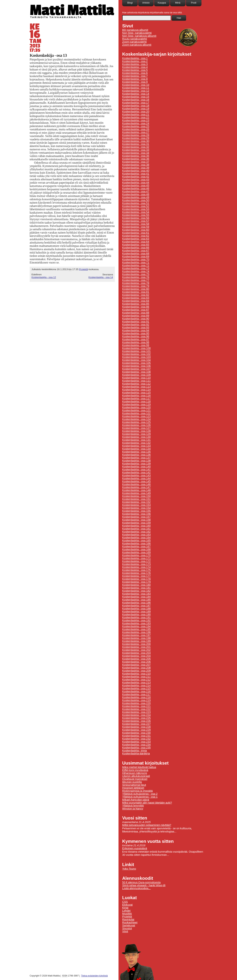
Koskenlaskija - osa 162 (136, 532)
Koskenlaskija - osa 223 (136, 712)
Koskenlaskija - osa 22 (136, 117)
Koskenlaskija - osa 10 (136, 85)
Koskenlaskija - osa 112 (136, 384)
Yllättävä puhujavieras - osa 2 (140, 794)
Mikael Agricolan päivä (136, 800)
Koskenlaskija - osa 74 (136, 271)
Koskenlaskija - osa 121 (136, 410)
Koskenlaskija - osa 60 (136, 230)
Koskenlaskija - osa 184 (136, 597)
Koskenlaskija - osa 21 (136, 114)
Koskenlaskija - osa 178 (136, 579)
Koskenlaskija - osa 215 (136, 688)
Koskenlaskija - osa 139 (136, 464)
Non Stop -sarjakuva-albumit (139, 36)
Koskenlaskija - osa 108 (136, 372)
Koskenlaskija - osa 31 (136, 144)
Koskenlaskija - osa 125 (136, 422)
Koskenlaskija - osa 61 (136, 233)
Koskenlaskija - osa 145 (136, 481)
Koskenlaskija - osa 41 (136, 174)
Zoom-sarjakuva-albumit (137, 45)
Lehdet (126, 911)
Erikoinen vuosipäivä (135, 848)
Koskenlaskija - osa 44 (136, 183)
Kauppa (162, 3)
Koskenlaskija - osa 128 (136, 431)
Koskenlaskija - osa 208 (136, 668)
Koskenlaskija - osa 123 (136, 416)
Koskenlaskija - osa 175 (136, 570)
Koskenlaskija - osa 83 (136, 298)
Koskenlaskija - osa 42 (136, 177)
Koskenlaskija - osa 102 (136, 354)
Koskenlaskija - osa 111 (136, 381)
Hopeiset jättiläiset (133, 788)
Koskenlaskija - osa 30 (136, 141)
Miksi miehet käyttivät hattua (139, 767)
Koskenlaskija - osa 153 (136, 505)
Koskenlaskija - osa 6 (135, 73)
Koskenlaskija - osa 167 (136, 546)
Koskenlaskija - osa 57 (136, 221)
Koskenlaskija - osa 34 (136, 153)
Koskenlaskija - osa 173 (136, 564)
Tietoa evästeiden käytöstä (94, 976)
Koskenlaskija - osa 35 (136, 156)
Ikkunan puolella (132, 782)
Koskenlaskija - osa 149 (136, 493)
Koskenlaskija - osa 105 (136, 363)
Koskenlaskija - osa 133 (136, 446)
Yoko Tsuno (129, 869)
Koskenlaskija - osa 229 (136, 730)
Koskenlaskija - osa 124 (136, 419)
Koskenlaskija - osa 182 (136, 591)
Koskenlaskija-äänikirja (136, 753)
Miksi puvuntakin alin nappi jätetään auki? (147, 803)
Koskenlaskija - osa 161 (136, 529)
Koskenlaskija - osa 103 (136, 357)
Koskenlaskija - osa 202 (136, 650)
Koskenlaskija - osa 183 (136, 594)
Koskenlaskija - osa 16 (136, 100)
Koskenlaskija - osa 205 (136, 659)
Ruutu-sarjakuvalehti (135, 39)
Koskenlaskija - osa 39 (136, 168)
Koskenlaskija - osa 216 (136, 691)
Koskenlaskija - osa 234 (136, 745)
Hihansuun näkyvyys (135, 773)
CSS (125, 902)
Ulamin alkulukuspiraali (136, 776)
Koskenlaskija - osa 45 (136, 185)
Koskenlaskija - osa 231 (136, 736)
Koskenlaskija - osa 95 (136, 333)
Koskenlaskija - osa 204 (136, 656)
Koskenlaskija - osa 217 (136, 694)
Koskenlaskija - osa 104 (136, 360)
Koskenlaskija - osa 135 (136, 452)
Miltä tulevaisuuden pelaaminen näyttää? (147, 825)
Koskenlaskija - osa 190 (136, 614)
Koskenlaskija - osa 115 (136, 393)
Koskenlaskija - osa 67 (136, 251)
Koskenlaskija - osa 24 (136, 123)
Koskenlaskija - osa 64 (136, 242)
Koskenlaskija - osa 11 (136, 88)
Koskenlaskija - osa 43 (136, 180)
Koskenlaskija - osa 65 (136, 245)
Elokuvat (127, 905)
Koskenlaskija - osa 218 (136, 697)
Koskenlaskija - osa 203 (136, 653)
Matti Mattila (72, 10)
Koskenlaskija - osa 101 (136, 351)
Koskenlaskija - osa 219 (136, 700)
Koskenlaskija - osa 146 (136, 484)
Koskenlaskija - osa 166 (136, 543)
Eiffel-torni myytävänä (135, 770)
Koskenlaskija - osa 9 (135, 82)
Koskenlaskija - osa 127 (136, 428)
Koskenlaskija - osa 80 (136, 289)
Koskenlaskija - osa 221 (136, 706)
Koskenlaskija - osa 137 (136, 458)
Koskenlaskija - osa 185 (136, 600)
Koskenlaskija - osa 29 (136, 138)
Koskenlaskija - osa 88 (136, 313)
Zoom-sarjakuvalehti (134, 42)
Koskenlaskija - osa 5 (135, 70)
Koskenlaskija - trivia (135, 751)
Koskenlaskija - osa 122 (136, 413)
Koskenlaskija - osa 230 (136, 733)
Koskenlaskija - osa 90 (136, 319)
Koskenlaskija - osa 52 (136, 206)
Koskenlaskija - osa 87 (136, 310)
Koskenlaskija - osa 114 (136, 390)
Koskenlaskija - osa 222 (136, 709)
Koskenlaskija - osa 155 (136, 511)
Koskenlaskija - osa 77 (136, 280)
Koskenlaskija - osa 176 (136, 573)
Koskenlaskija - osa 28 (136, 135)
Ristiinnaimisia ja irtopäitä (137, 791)
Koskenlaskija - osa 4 (135, 67)
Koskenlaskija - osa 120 (136, 407)
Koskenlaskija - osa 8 (135, 79)
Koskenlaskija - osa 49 (136, 197)
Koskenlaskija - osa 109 (136, 375)
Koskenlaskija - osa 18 (136, 106)
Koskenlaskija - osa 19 (136, 109)
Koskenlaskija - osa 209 (136, 671)
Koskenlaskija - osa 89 (136, 316)
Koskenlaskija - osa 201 (136, 647)
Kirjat (125, 908)
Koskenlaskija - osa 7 (135, 76)
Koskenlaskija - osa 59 (136, 227)
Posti (194, 3)
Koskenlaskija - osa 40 (136, 171)
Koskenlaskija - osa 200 (136, 644)
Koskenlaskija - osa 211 (136, 677)
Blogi (130, 3)
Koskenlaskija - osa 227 (136, 724)
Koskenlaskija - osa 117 (136, 398)
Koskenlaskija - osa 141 (136, 469)
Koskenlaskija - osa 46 (136, 188)
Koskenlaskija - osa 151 (136, 499)
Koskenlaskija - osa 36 (136, 159)
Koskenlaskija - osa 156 (136, 514)
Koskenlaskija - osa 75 (136, 274)
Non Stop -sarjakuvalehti (137, 33)
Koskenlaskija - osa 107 (136, 369)
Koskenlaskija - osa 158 (136, 520)
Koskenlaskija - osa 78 (136, 283)
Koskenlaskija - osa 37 (136, 162)
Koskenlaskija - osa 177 (136, 576)
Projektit (84, 269)
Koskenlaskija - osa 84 (136, 301)
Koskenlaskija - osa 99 (136, 345)
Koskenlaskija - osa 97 (136, 339)
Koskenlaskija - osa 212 (136, 680)
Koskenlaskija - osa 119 (136, 404)
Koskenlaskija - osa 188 (136, 609)
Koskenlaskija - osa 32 (136, 147)
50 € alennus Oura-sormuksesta (141, 882)
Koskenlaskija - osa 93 (136, 327)
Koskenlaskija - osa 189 (136, 611)
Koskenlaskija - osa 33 (136, 150)
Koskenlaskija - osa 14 (101, 277)
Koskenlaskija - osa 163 (136, 535)
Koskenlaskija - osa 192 (136, 620)
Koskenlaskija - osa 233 (136, 742)
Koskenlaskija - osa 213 (136, 682)
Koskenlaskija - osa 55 (136, 215)
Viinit (125, 931)
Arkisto (146, 3)
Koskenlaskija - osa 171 (136, 558)
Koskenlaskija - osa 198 (136, 638)
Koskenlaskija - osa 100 (136, 348)
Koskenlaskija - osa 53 (136, 209)
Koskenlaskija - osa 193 (136, 623)
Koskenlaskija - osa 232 (136, 739)
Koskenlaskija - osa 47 (136, 191)
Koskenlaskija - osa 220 (136, 703)
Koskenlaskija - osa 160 (136, 526)
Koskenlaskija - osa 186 (136, 603)
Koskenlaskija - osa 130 (136, 437)
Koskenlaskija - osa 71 (136, 262)
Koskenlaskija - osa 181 (136, 588)
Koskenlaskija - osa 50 (136, 200)
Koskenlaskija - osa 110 (136, 378)
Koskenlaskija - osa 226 (136, 721)
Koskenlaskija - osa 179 (136, 582)
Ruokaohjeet (130, 922)
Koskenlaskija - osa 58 (136, 224)
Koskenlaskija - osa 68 (136, 254)
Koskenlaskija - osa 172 (136, 561)
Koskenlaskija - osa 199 (136, 641)
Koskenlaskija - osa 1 (135, 58)
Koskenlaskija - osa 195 (136, 629)
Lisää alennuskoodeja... (136, 888)
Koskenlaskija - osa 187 (136, 606)
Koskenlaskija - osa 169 (136, 552)
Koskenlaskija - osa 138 (136, 461)
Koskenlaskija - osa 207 (136, 665)
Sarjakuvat (129, 925)
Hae (179, 18)
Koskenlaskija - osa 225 (136, 718)
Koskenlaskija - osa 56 (136, 218)
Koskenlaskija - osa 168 (136, 549)
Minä (178, 3)
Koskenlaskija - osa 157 (136, 517)
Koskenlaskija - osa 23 (136, 120)
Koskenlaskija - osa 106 (136, 366)
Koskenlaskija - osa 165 (136, 540)
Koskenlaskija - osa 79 (136, 286)
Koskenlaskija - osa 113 (136, 387)
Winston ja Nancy (133, 809)
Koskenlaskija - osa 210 (136, 674)
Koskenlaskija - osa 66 (136, 248)
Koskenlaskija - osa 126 (136, 425)
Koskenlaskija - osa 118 (136, 401)
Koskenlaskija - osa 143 (136, 475)
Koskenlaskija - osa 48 (136, 194)
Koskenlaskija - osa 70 (136, 259)
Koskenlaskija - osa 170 (136, 555)
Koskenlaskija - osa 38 (136, 165)
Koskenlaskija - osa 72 (136, 265)
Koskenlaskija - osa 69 (136, 256)
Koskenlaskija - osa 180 (136, 585)
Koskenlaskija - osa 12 (44, 277)
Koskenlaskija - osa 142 (136, 472)
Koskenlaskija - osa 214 (136, 685)
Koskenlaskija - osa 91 (136, 322)
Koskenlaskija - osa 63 (136, 239)
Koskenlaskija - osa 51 (136, 203)
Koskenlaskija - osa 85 (136, 304)
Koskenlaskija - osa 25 (136, 126)
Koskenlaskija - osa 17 (136, 103)
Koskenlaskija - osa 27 (136, 132)
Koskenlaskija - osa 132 (136, 443)
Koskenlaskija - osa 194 (136, 626)
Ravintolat (128, 920)
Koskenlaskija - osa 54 (136, 212)
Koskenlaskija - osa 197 (136, 635)
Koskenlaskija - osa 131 (136, 440)
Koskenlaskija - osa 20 (136, 111)
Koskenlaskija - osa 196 (136, 632)
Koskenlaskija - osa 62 (136, 236)
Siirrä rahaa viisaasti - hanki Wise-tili (144, 885)
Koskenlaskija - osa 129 (136, 434)
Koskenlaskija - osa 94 (136, 330)
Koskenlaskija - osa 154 (136, 508)
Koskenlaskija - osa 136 (136, 455)
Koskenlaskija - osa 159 (136, 523)
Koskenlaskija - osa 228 (136, 727)
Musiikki (127, 914)
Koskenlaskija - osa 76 (136, 277)
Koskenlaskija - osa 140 (136, 467)
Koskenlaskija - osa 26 (136, 129)
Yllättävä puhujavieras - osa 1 (140, 797)
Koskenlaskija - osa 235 (136, 748)
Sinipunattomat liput (134, 785)
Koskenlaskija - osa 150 (136, 496)
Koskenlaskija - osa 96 (136, 336)
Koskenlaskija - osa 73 (136, 268)
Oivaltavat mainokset (135, 779)
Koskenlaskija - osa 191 (136, 617)
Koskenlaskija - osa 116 (136, 396)
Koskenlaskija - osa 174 (136, 567)
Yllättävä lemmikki (133, 806)
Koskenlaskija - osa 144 (136, 478)
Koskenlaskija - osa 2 (135, 61)
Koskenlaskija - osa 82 (136, 295)
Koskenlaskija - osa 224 (136, 715)
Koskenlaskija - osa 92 (136, 325)
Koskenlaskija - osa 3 (135, 64)
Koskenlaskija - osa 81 (136, 292)
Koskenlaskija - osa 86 (136, 307)
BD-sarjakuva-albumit (135, 30)
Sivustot (127, 928)
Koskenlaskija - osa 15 (136, 97)
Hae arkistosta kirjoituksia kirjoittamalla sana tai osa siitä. (152, 12)
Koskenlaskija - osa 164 (136, 538)
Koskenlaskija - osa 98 (136, 342)
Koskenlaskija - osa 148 (136, 490)
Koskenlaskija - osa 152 (136, 502)
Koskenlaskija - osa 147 (136, 487)
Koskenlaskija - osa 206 (136, 662)
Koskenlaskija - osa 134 (136, 449)
